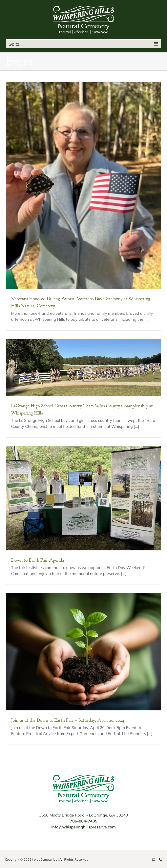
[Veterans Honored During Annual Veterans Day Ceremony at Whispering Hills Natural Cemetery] (83, 185)
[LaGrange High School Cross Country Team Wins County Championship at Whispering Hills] (83, 367)
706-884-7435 (84, 821)
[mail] (153, 859)
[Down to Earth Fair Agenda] (83, 498)
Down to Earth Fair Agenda (38, 560)
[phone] (160, 859)
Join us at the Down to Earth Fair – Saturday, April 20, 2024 (68, 720)
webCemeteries (45, 859)
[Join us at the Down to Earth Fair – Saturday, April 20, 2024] (83, 652)
